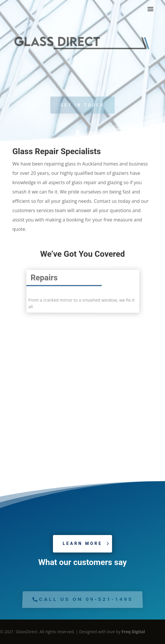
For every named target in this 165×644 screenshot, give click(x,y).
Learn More (83, 543)
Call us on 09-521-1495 (86, 599)
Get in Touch (82, 107)
